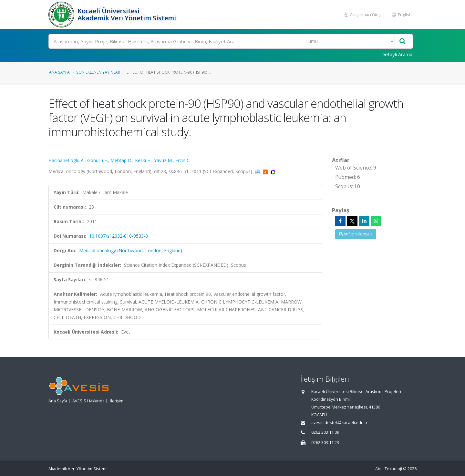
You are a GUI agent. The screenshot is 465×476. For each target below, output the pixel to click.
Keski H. (143, 160)
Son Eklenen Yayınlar (98, 72)
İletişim (117, 401)
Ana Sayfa (59, 72)
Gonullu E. (98, 160)
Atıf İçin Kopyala (356, 234)
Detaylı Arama (397, 54)
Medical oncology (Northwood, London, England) (131, 250)
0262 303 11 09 (325, 432)
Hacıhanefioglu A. (67, 160)
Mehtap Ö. (121, 160)
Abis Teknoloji (389, 469)
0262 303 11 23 (325, 443)
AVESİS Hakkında (88, 401)
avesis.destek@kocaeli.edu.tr (339, 423)
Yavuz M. (163, 160)
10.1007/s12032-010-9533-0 (119, 236)
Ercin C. (183, 160)
